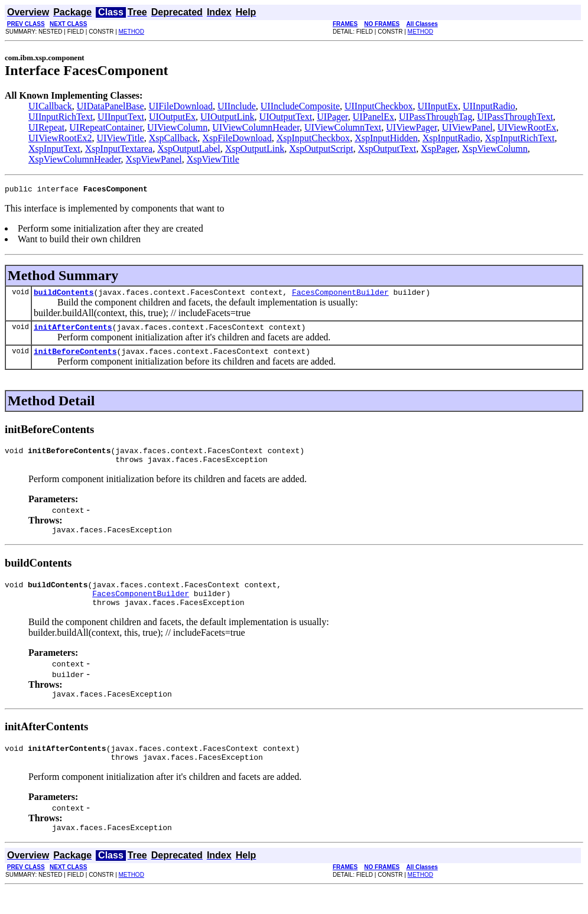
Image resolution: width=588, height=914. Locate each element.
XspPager (439, 149)
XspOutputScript (321, 149)
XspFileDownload (237, 138)
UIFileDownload (180, 106)
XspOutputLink (255, 149)
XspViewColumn (495, 149)
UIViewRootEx (527, 127)
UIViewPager (411, 127)
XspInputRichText (520, 138)
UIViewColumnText (343, 127)
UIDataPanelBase (111, 106)
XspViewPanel (154, 159)
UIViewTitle (120, 138)
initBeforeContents (75, 358)
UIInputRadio (489, 106)
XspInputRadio (451, 138)
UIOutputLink (228, 117)
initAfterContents (73, 332)
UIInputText (121, 117)
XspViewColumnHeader (75, 159)
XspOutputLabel (189, 149)
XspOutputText (387, 149)
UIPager (332, 117)
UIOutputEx (172, 117)
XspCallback (173, 138)
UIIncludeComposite (300, 106)
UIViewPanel (467, 127)
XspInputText (54, 149)
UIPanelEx (373, 117)
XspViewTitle (213, 159)
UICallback (50, 106)
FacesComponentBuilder (340, 295)
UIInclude (237, 106)
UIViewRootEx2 (60, 138)
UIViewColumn (177, 127)
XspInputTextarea (119, 149)
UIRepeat (46, 127)
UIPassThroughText (515, 117)
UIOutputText (286, 117)
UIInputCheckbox (379, 106)
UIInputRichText (61, 117)
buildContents (64, 295)
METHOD (131, 32)
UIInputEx (438, 106)
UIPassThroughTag (436, 117)
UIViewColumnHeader (256, 127)
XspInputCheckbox (313, 138)
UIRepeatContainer (106, 127)
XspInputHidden (386, 138)
